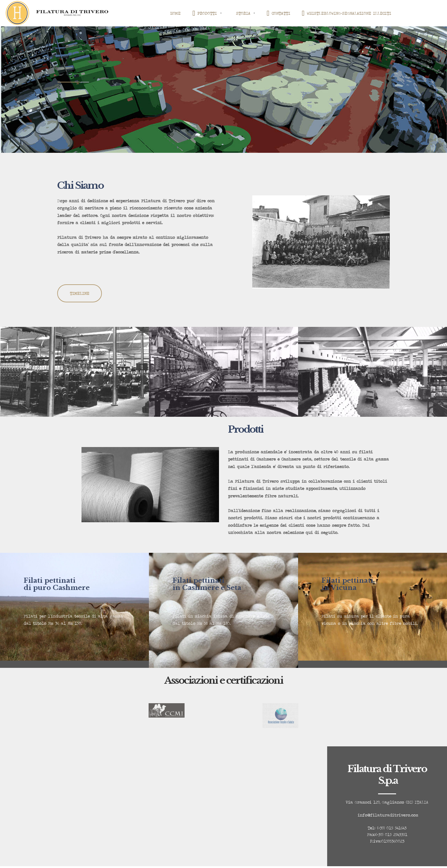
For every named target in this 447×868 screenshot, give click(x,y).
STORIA (243, 13)
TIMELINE (80, 293)
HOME (175, 13)
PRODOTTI (205, 13)
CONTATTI (278, 13)
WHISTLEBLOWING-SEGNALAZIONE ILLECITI (347, 13)
